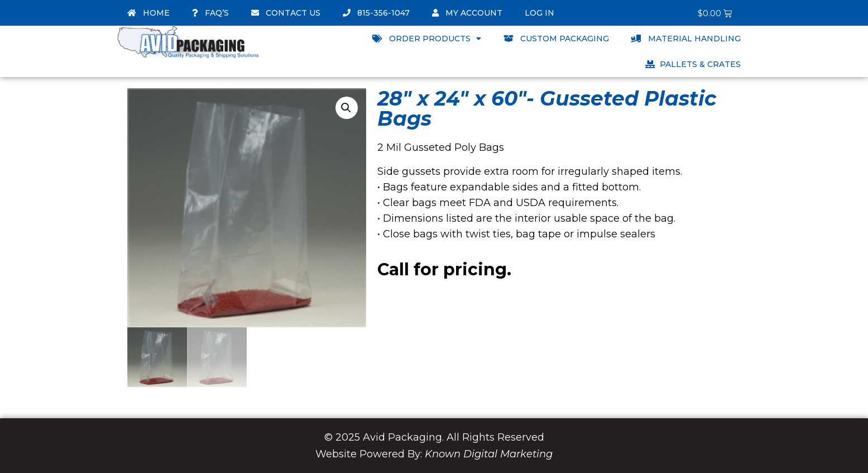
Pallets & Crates (693, 64)
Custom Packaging (556, 39)
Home (148, 13)
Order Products (427, 39)
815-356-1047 (376, 13)
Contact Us (286, 13)
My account (467, 13)
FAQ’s (210, 13)
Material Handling (686, 39)
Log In (539, 13)
